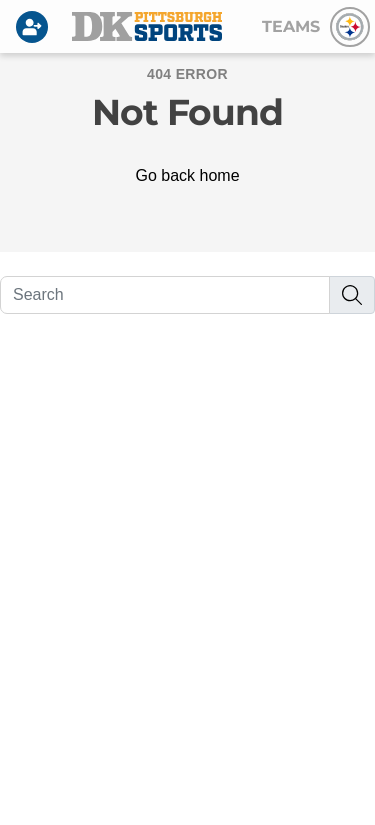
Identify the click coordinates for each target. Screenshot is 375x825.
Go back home (187, 175)
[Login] (36, 27)
